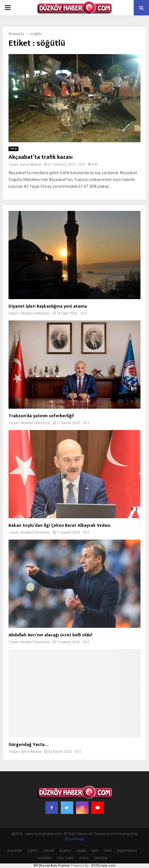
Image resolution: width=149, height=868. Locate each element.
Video (84, 858)
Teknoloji (101, 858)
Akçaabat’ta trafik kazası (41, 157)
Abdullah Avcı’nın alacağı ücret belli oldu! (50, 635)
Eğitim (33, 851)
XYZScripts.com (103, 866)
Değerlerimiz (127, 851)
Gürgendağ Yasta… (28, 745)
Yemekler (44, 858)
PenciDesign (75, 839)
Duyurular (15, 851)
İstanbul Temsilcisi (35, 313)
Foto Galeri (65, 858)
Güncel (49, 851)
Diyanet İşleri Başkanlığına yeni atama (48, 306)
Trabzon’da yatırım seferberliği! (41, 416)
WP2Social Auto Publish (52, 866)
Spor (95, 851)
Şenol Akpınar (31, 164)
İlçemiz (65, 851)
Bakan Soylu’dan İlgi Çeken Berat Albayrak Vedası (59, 525)
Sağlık (81, 851)
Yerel (13, 149)
